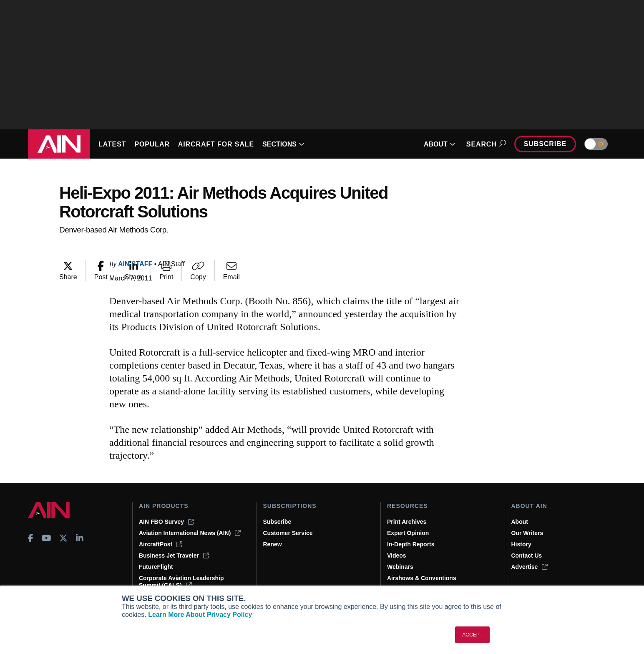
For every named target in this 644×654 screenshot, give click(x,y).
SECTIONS (283, 144)
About (520, 522)
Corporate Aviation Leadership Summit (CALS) (181, 582)
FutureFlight (156, 567)
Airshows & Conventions (422, 578)
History (521, 544)
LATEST (112, 144)
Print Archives (407, 522)
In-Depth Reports (411, 544)
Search (485, 144)
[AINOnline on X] (63, 538)
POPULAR (152, 144)
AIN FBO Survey (166, 522)
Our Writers (527, 533)
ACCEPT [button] (472, 635)
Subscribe (545, 144)
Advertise (530, 567)
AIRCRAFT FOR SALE (216, 144)
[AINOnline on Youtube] (47, 538)
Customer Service (288, 533)
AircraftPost (161, 544)
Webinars (400, 567)
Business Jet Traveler (174, 556)
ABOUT (440, 144)
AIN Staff (135, 264)
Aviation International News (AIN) (190, 533)
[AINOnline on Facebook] (31, 538)
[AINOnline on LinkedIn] (80, 538)
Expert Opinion (408, 533)
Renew (273, 544)
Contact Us (527, 556)
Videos (397, 556)
